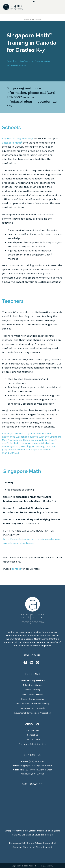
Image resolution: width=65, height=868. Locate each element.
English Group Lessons (32, 699)
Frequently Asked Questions (33, 744)
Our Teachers (33, 730)
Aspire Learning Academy (17, 138)
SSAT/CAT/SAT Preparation (33, 708)
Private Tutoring (32, 690)
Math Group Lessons (32, 694)
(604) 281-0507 (36, 761)
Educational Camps (33, 685)
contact (16, 569)
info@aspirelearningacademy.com (36, 766)
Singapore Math (12, 143)
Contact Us (33, 735)
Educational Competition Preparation (33, 713)
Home (27, 19)
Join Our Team (33, 740)
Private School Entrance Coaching (32, 704)
